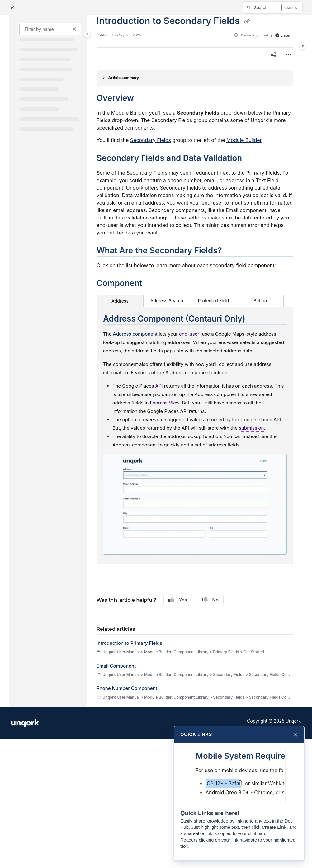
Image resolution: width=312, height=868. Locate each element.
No (210, 600)
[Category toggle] (87, 34)
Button (260, 301)
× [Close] (295, 734)
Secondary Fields (151, 140)
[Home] (13, 8)
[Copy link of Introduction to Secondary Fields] (247, 21)
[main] (195, 361)
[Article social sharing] (273, 55)
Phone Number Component (127, 688)
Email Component (116, 666)
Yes (178, 600)
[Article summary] (195, 78)
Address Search (167, 301)
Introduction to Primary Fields (129, 643)
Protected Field (214, 301)
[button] (273, 7)
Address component (135, 334)
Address (120, 301)
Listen (283, 35)
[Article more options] (288, 55)
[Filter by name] (50, 29)
